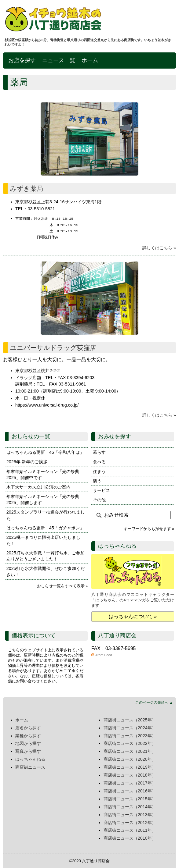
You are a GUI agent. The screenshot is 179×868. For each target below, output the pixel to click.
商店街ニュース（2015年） (130, 798)
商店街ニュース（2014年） (130, 806)
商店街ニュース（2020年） (130, 759)
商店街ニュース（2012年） (130, 822)
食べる (99, 461)
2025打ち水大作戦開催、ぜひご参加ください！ (46, 571)
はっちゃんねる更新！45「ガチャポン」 (45, 527)
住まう (99, 471)
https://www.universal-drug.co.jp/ (47, 404)
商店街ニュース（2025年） (130, 719)
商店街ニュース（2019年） (130, 767)
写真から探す (28, 751)
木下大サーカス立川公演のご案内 (38, 486)
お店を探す (22, 60)
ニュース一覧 (59, 60)
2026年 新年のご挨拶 (27, 461)
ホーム (90, 60)
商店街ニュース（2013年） (130, 814)
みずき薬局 (27, 189)
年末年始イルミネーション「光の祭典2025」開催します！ (43, 499)
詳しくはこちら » (159, 247)
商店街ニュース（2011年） (130, 830)
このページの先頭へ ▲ (154, 702)
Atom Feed (104, 654)
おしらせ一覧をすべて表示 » (62, 585)
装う (97, 480)
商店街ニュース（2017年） (130, 782)
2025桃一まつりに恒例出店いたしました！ (43, 540)
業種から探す (28, 735)
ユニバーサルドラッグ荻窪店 (53, 347)
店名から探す (28, 727)
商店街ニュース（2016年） (130, 790)
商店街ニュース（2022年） (130, 743)
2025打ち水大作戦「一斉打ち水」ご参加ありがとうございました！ (46, 555)
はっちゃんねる (30, 759)
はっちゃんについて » (133, 616)
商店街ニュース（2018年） (130, 774)
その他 (99, 499)
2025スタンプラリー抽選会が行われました (46, 514)
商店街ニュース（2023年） (130, 735)
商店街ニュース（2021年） (130, 751)
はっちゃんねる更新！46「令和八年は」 (45, 452)
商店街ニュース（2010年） (130, 838)
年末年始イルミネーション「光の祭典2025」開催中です (43, 474)
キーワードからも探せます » (149, 528)
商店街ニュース (30, 767)
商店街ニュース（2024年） (130, 727)
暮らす (99, 452)
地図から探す (28, 743)
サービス (101, 490)
